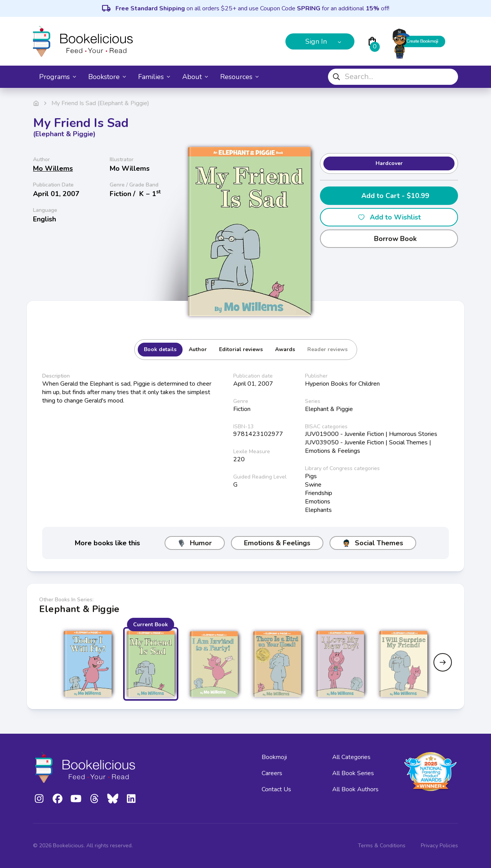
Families (154, 77)
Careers (272, 773)
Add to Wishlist (389, 217)
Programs (58, 77)
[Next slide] (443, 662)
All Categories (351, 757)
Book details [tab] (160, 349)
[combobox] (393, 77)
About (195, 77)
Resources (239, 77)
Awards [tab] (285, 349)
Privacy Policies (439, 846)
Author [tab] (198, 349)
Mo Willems (53, 168)
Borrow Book (389, 239)
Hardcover (389, 163)
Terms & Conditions (382, 846)
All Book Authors (355, 789)
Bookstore (107, 77)
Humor (195, 543)
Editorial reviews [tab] (241, 349)
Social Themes (373, 543)
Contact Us (276, 789)
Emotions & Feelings (277, 543)
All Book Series (353, 773)
